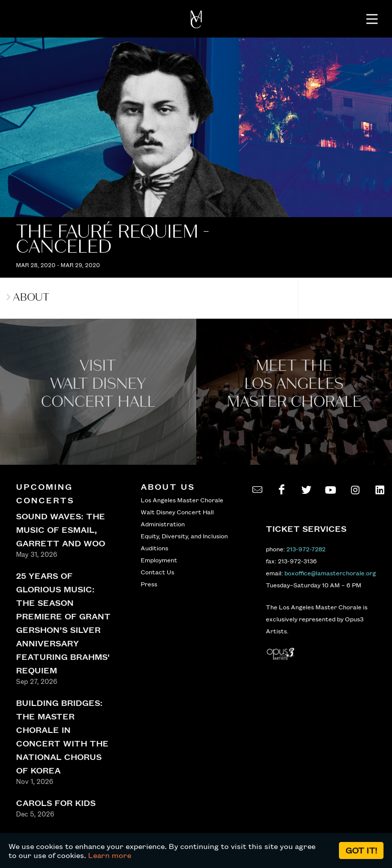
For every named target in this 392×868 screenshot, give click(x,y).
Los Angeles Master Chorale (182, 500)
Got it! (361, 850)
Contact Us (157, 572)
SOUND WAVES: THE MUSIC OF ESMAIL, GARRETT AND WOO (61, 530)
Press (149, 584)
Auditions (154, 548)
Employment (159, 560)
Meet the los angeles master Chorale (294, 384)
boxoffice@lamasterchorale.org (330, 573)
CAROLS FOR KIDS (56, 803)
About (28, 297)
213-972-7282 (306, 549)
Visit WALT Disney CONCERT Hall (98, 384)
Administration (163, 524)
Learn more (110, 855)
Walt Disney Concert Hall (177, 512)
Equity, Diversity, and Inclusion (184, 536)
